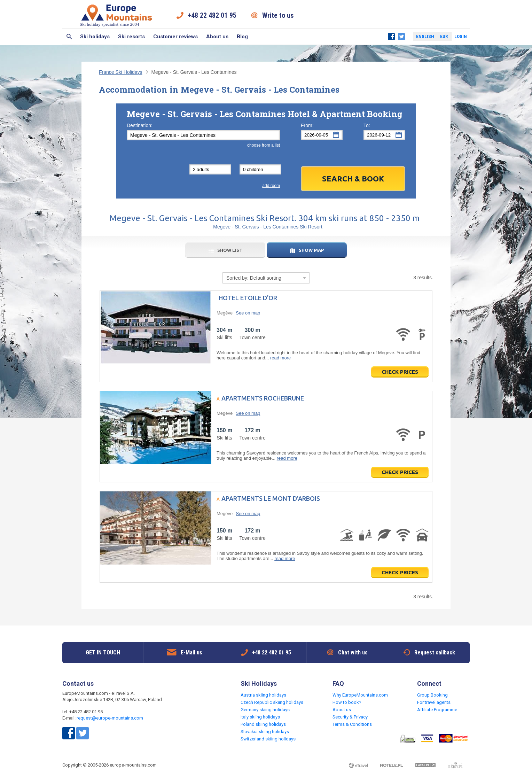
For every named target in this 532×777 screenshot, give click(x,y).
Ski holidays (95, 37)
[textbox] (203, 135)
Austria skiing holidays (263, 695)
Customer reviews (175, 37)
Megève (225, 313)
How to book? (347, 702)
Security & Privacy (350, 717)
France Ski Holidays (121, 72)
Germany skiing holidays (265, 710)
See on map (248, 313)
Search (69, 37)
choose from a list (264, 145)
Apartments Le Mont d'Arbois (271, 498)
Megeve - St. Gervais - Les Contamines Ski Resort (268, 227)
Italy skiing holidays (260, 717)
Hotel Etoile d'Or (248, 298)
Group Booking (432, 695)
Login (461, 36)
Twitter (401, 37)
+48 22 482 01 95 (212, 15)
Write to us (278, 15)
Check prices (400, 372)
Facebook (391, 37)
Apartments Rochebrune (263, 398)
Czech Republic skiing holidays (272, 702)
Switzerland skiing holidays (268, 739)
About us (217, 37)
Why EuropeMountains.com (360, 695)
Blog (242, 37)
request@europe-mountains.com (110, 718)
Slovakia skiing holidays (265, 732)
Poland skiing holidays (263, 724)
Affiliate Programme (437, 710)
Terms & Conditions (352, 724)
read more (280, 358)
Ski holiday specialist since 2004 (117, 15)
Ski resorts (131, 37)
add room (271, 186)
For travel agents (434, 702)
